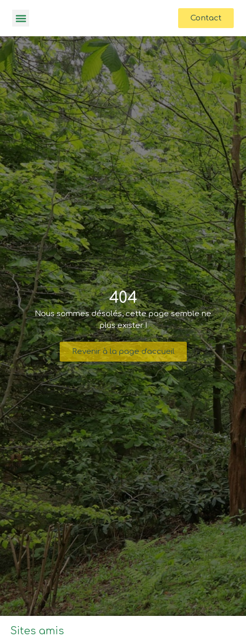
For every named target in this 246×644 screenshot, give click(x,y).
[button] (21, 18)
